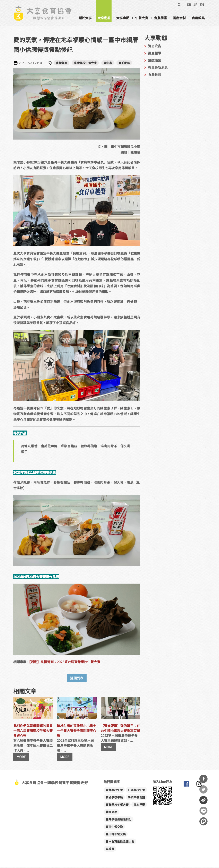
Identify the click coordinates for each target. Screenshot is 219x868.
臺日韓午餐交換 (116, 835)
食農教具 (198, 18)
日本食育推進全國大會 (120, 842)
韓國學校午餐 (114, 798)
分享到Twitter (203, 789)
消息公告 (155, 46)
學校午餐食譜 (136, 798)
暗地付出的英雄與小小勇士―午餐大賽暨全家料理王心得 (77, 731)
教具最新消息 (158, 68)
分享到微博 (203, 800)
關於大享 (85, 18)
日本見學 (139, 805)
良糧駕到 (62, 63)
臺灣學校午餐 (114, 790)
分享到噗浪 (203, 821)
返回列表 (77, 679)
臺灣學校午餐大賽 (85, 63)
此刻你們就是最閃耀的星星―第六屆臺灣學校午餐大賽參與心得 (33, 731)
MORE (21, 757)
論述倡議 (155, 61)
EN (202, 5)
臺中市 (108, 63)
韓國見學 (111, 813)
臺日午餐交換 (114, 827)
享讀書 (110, 849)
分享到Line (203, 811)
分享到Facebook (203, 779)
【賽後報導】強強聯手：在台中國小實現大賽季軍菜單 (120, 729)
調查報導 (155, 54)
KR (189, 5)
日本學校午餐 (136, 790)
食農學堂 (160, 18)
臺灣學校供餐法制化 (119, 820)
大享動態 (104, 18)
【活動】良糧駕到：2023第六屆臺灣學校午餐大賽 (64, 662)
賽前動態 (124, 63)
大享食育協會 (186, 785)
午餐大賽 (142, 18)
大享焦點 (123, 18)
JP (195, 5)
